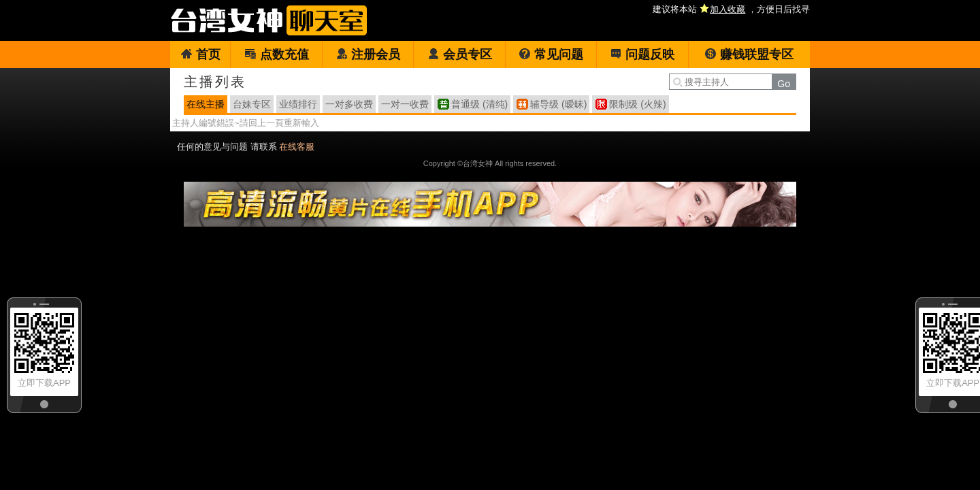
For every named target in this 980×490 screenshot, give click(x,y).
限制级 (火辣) (637, 104)
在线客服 (297, 147)
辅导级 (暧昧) (558, 104)
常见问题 (551, 54)
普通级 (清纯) (479, 104)
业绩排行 (298, 104)
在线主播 (206, 104)
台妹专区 (252, 104)
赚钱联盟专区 (749, 54)
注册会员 (368, 54)
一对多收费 (349, 104)
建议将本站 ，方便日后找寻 (731, 9)
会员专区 (460, 54)
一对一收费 (405, 104)
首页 (200, 54)
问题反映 (642, 54)
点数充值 (277, 54)
